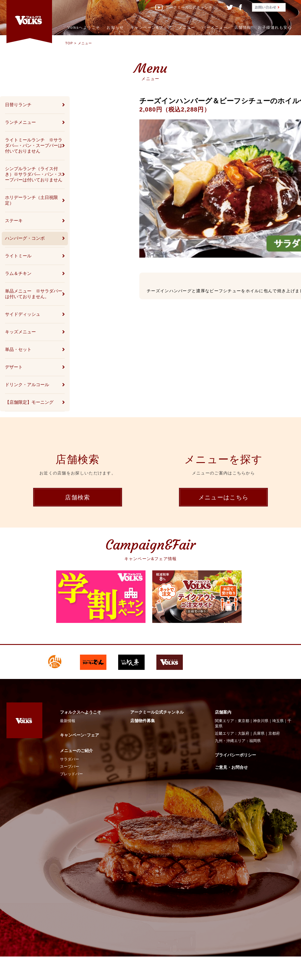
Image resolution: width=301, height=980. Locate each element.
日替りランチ (18, 105)
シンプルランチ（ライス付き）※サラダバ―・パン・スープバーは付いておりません (34, 174)
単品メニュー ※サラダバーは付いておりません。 (34, 294)
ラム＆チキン (18, 273)
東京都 (244, 721)
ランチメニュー (20, 122)
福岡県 (255, 741)
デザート (14, 367)
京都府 (274, 733)
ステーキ (14, 220)
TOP (69, 43)
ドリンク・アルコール (27, 385)
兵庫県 (259, 733)
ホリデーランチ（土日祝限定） (31, 200)
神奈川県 (261, 721)
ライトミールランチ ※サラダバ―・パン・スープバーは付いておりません (34, 145)
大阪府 (244, 733)
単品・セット (18, 349)
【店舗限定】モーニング (29, 402)
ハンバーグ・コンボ (25, 238)
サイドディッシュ (23, 314)
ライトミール (18, 256)
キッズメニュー (20, 332)
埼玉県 (278, 721)
